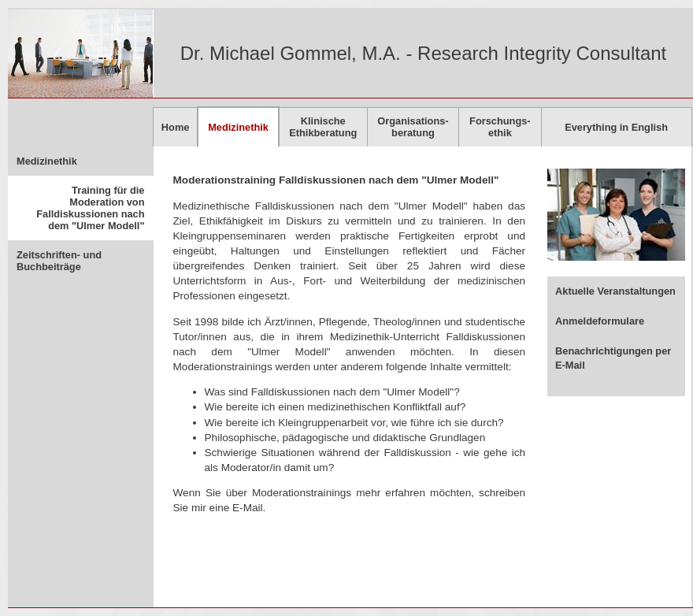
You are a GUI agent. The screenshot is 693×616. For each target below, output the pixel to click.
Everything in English (616, 127)
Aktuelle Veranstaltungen (615, 291)
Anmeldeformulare (600, 321)
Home (176, 127)
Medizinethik (47, 161)
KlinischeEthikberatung (323, 127)
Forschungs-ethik (500, 127)
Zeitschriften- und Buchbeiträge (59, 261)
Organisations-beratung (413, 127)
